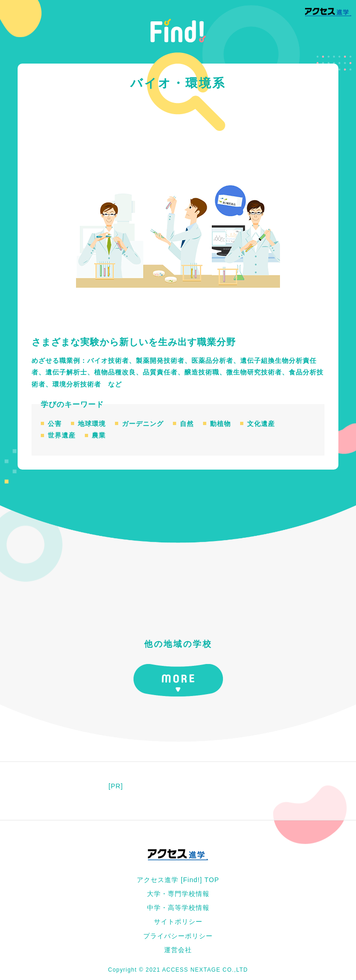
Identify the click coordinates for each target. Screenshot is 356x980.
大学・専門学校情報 (178, 894)
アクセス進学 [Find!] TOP (178, 880)
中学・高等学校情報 (178, 908)
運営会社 (178, 950)
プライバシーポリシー (178, 936)
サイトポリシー (178, 922)
